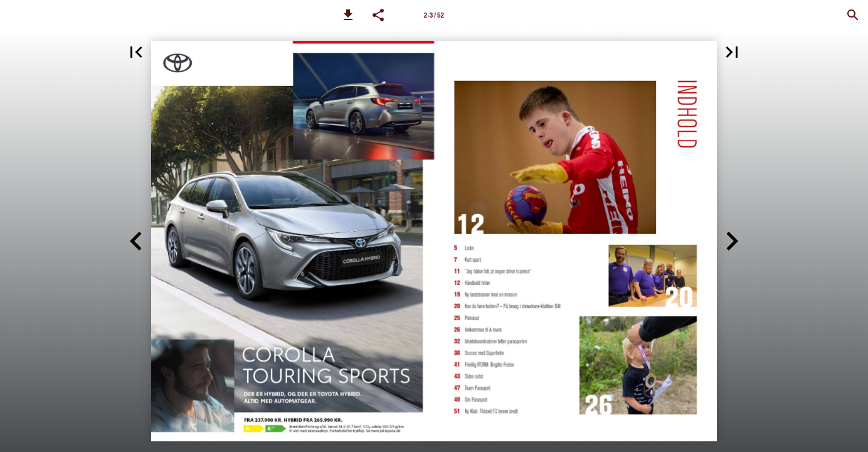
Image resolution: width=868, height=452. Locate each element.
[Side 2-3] (434, 15)
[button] (348, 15)
